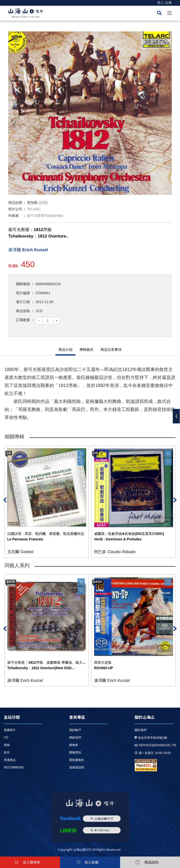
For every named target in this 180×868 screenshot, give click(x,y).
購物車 (74, 745)
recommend (14, 767)
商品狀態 (15, 203)
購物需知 (75, 752)
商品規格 (23, 311)
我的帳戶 (75, 730)
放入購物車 (31, 862)
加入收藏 (91, 862)
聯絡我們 (75, 738)
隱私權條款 (77, 760)
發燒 (7, 745)
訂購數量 (23, 320)
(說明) (43, 203)
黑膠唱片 (10, 730)
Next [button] (175, 500)
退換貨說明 (77, 767)
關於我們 (141, 730)
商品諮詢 (152, 862)
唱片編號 (23, 293)
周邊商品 (10, 760)
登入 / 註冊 (165, 3)
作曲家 (13, 216)
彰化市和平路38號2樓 (151, 738)
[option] (90, 113)
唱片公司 (15, 209)
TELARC (34, 209)
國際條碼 (23, 284)
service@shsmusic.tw (155, 745)
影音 (7, 752)
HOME (26, 14)
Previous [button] (5, 500)
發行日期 (23, 302)
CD (6, 738)
